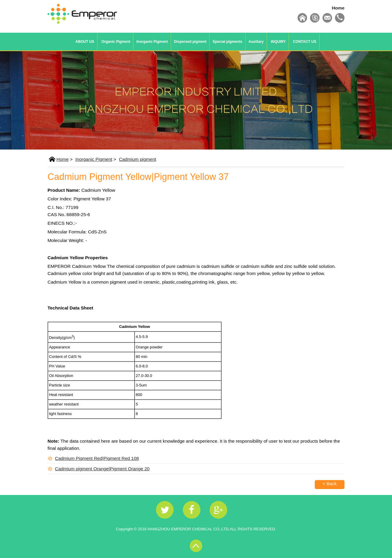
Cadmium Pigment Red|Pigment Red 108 (97, 458)
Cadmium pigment (138, 159)
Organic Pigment (116, 42)
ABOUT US (85, 42)
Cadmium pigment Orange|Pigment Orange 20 (102, 469)
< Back (330, 484)
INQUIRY (278, 42)
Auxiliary (256, 42)
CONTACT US (305, 42)
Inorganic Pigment (152, 42)
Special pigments (227, 42)
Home (338, 8)
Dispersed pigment (190, 42)
